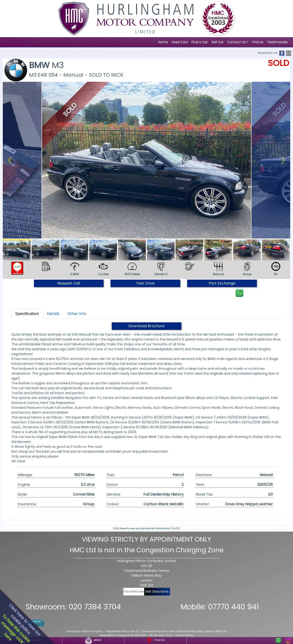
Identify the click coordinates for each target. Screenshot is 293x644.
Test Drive (145, 283)
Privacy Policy (184, 635)
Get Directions (157, 592)
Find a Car (200, 42)
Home (163, 42)
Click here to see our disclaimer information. (142, 528)
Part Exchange (222, 283)
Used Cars (180, 42)
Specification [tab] (27, 314)
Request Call (69, 283)
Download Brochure (146, 326)
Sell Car (218, 42)
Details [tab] (53, 314)
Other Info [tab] (77, 314)
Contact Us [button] (236, 42)
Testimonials (277, 42)
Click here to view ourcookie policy (25, 620)
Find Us (258, 42)
